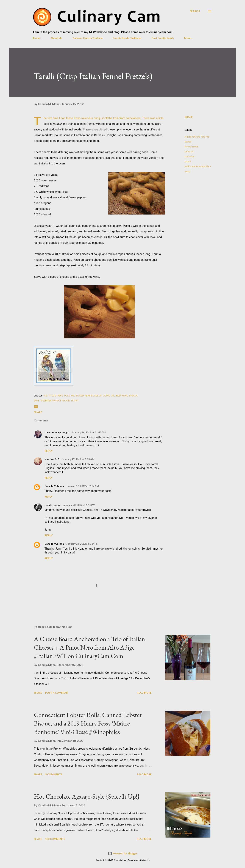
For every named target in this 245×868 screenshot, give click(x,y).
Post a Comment (57, 693)
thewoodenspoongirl (57, 432)
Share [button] (189, 117)
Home (37, 38)
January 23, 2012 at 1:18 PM (79, 505)
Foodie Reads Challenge (127, 38)
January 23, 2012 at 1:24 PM (83, 544)
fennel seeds (191, 146)
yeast (187, 171)
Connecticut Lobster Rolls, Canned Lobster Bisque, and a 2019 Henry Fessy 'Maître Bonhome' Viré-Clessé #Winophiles (88, 723)
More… (188, 38)
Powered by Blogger (122, 853)
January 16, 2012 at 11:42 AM (89, 432)
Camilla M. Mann (54, 486)
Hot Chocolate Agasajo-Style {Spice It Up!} (87, 796)
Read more (144, 693)
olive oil (189, 151)
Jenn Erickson (52, 505)
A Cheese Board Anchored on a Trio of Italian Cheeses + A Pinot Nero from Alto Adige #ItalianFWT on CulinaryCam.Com (89, 647)
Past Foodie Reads (163, 38)
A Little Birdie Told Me (197, 137)
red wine (189, 156)
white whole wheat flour (198, 166)
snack (188, 161)
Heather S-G (52, 459)
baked (188, 142)
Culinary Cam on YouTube (88, 38)
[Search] (195, 11)
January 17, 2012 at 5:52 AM (78, 459)
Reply (49, 451)
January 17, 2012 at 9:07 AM (83, 486)
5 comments (54, 774)
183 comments (55, 839)
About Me (56, 38)
